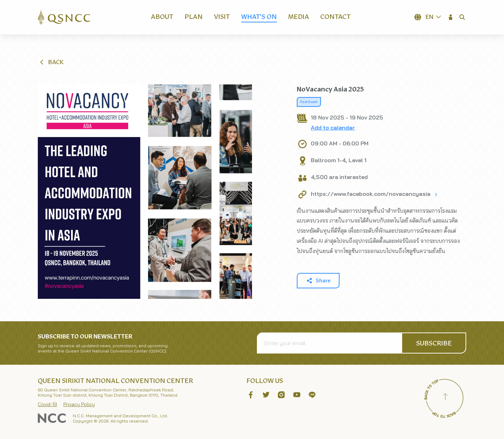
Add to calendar (333, 128)
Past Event (309, 102)
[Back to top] (445, 398)
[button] (451, 17)
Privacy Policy (79, 404)
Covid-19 (47, 404)
